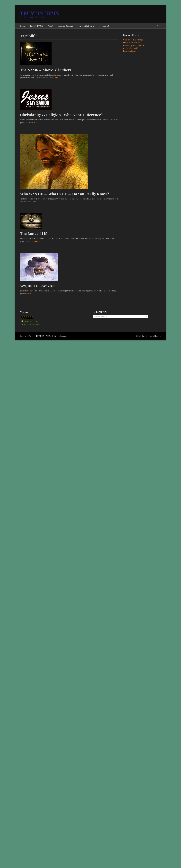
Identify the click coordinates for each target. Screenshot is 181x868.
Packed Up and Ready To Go (135, 45)
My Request (104, 26)
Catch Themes (155, 336)
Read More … (54, 78)
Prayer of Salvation (86, 26)
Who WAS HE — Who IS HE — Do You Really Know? (65, 194)
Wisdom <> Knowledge (133, 40)
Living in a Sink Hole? (132, 43)
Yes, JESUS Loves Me (38, 286)
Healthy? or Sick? (131, 48)
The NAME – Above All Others (46, 70)
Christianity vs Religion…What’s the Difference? (61, 115)
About (50, 26)
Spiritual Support (65, 26)
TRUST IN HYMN (40, 13)
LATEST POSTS (37, 26)
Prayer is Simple (130, 51)
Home (23, 26)
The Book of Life (34, 234)
